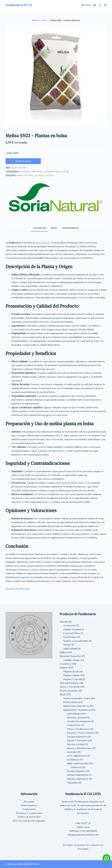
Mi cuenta (29, 802)
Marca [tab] (54, 230)
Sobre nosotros (29, 805)
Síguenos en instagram (18, 591)
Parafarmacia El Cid (19, 5)
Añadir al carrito (24, 162)
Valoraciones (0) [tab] (70, 230)
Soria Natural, (43, 245)
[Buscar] (100, 5)
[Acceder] (95, 5)
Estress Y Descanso (31, 174)
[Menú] (105, 5)
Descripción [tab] (40, 230)
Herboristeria (52, 174)
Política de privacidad (29, 817)
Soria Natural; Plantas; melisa (36, 178)
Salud (65, 174)
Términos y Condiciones (29, 813)
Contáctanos (29, 809)
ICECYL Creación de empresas (29, 821)
